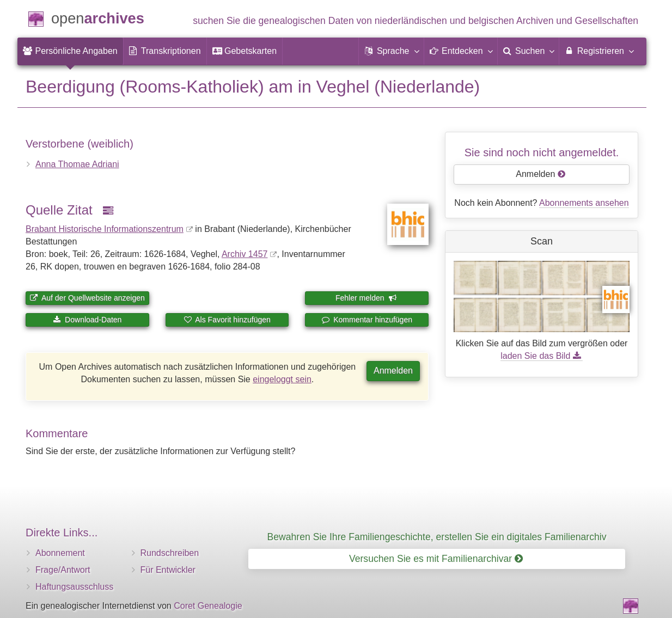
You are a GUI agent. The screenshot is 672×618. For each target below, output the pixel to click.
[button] (391, 51)
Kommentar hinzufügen (367, 320)
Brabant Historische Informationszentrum (105, 229)
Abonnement (60, 553)
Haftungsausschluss (74, 587)
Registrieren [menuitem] (599, 51)
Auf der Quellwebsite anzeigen (87, 298)
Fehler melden (366, 298)
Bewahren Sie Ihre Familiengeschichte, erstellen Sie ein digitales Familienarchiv (437, 537)
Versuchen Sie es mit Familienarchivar (436, 559)
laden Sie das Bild (542, 356)
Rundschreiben (170, 553)
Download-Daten (87, 320)
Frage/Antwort (63, 570)
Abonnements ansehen (584, 203)
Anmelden (393, 371)
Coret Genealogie (208, 606)
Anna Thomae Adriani (77, 164)
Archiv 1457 (245, 254)
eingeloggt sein (282, 379)
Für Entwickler (168, 570)
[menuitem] (70, 51)
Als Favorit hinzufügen (227, 320)
